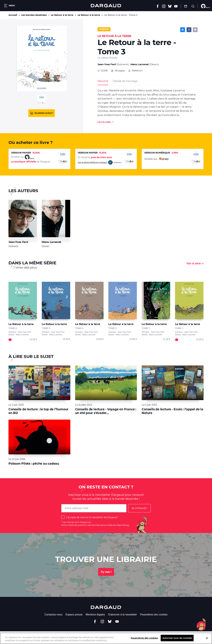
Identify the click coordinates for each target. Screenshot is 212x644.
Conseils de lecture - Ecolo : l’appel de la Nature (172, 411)
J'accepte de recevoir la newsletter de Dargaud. (92, 517)
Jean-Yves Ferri (107, 64)
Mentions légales (95, 615)
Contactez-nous (53, 615)
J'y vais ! (106, 572)
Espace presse (74, 615)
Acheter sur (156, 159)
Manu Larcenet (140, 64)
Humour (104, 29)
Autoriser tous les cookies (177, 640)
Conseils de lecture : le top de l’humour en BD (38, 411)
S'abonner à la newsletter (122, 615)
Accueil (13, 15)
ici (128, 525)
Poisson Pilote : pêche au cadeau (34, 464)
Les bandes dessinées (34, 15)
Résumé (103, 81)
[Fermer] (207, 640)
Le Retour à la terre (62, 15)
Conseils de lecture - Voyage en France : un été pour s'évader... (106, 411)
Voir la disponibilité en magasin (100, 163)
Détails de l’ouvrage (125, 81)
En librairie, (95, 157)
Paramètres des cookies (154, 615)
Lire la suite (104, 122)
